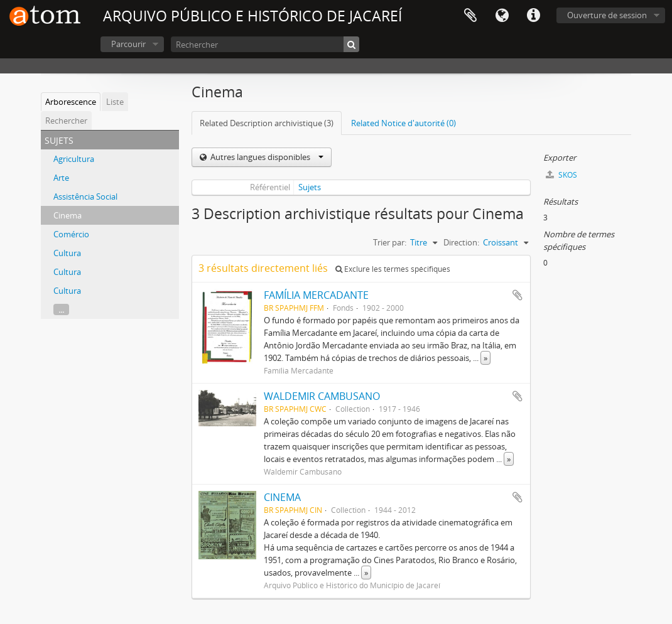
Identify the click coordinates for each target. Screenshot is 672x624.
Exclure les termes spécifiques (393, 269)
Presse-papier (470, 16)
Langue (502, 16)
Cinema (68, 215)
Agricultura (74, 159)
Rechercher (66, 121)
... (61, 309)
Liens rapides (533, 16)
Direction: (461, 242)
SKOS (561, 175)
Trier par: (390, 242)
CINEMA (282, 497)
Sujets (310, 187)
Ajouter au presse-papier (518, 295)
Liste (115, 102)
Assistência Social (85, 196)
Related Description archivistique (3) (267, 123)
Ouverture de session (607, 15)
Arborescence (71, 102)
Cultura (67, 253)
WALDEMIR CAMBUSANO (322, 396)
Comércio (71, 234)
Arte (61, 178)
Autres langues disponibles (266, 157)
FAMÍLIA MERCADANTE (316, 295)
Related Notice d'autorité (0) (404, 123)
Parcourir (128, 44)
